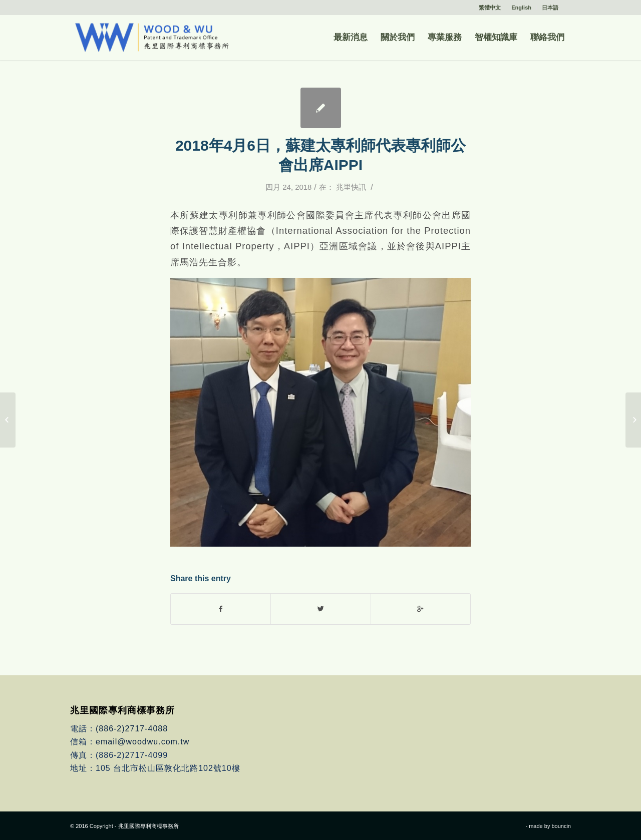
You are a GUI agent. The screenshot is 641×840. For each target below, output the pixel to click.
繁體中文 (490, 8)
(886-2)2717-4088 (132, 729)
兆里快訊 (351, 187)
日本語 (550, 8)
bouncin (561, 826)
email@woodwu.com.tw (142, 742)
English (521, 8)
